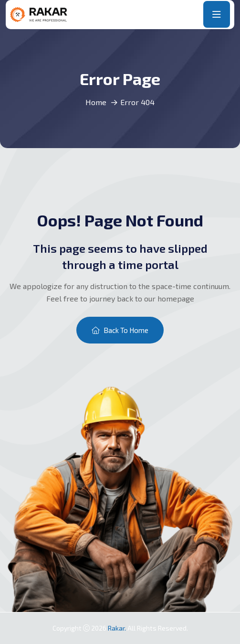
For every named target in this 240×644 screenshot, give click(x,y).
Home (96, 102)
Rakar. (118, 628)
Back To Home (120, 330)
